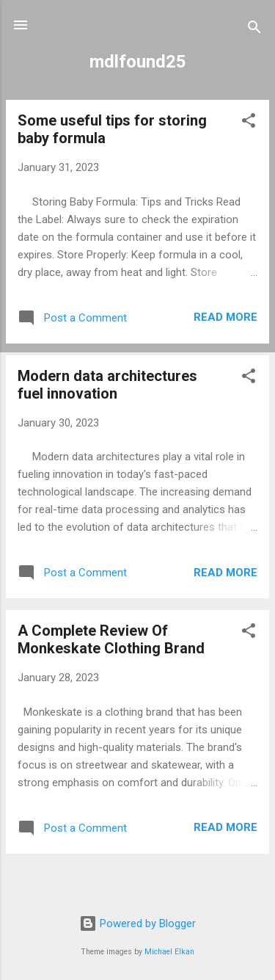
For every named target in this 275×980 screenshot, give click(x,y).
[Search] (254, 30)
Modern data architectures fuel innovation (107, 385)
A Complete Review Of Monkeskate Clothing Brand (111, 639)
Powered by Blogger (137, 923)
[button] (249, 123)
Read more (225, 317)
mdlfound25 (138, 62)
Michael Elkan (169, 952)
